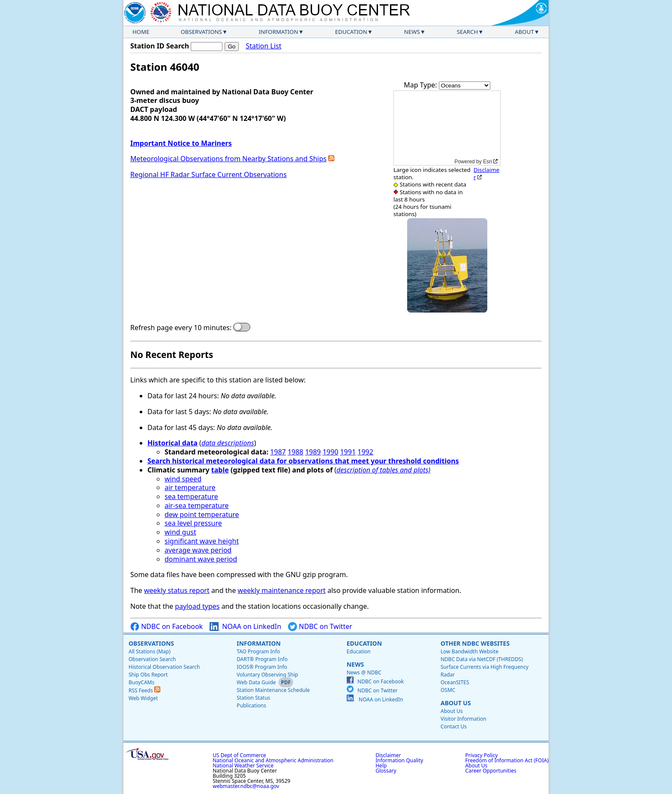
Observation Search (152, 659)
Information (279, 32)
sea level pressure (193, 523)
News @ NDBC (364, 672)
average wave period (198, 550)
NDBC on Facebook (166, 627)
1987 (278, 452)
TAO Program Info (258, 651)
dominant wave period (201, 559)
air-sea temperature (197, 505)
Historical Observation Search (164, 667)
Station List (263, 46)
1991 (348, 452)
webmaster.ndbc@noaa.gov (246, 786)
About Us (456, 703)
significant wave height (202, 541)
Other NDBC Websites (475, 643)
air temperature (190, 487)
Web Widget (143, 698)
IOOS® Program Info (262, 667)
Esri (487, 162)
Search (468, 32)
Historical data (172, 443)
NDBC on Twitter (320, 627)
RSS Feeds (144, 690)
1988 (295, 452)
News (412, 32)
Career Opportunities (491, 771)
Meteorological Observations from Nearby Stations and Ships (228, 159)
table (220, 470)
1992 (365, 452)
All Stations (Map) (150, 651)
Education (351, 32)
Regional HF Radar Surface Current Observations (208, 174)
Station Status (253, 698)
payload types (197, 606)
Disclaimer (486, 173)
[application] (447, 128)
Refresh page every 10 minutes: (181, 328)
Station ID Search (160, 46)
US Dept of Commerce (239, 755)
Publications (251, 705)
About (524, 32)
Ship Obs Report (148, 675)
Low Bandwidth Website (469, 651)
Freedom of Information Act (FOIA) (507, 760)
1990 (331, 452)
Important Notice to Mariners (181, 143)
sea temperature (191, 496)
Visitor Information (463, 719)
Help (381, 765)
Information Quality (399, 760)
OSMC (448, 690)
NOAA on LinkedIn (245, 627)
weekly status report (177, 590)
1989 (313, 452)
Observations (201, 32)
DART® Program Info (262, 659)
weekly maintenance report (282, 590)
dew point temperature (202, 514)
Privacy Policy (482, 755)
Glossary (386, 771)
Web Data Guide (256, 682)
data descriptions (228, 443)
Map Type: (421, 85)
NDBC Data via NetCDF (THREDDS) (482, 659)
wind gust (180, 532)
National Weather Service (243, 765)
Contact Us (454, 726)
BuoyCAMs (141, 682)
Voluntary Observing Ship (267, 675)
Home (141, 32)
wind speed (183, 479)
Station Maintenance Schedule (273, 690)
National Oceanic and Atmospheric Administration (273, 760)
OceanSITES (455, 682)
